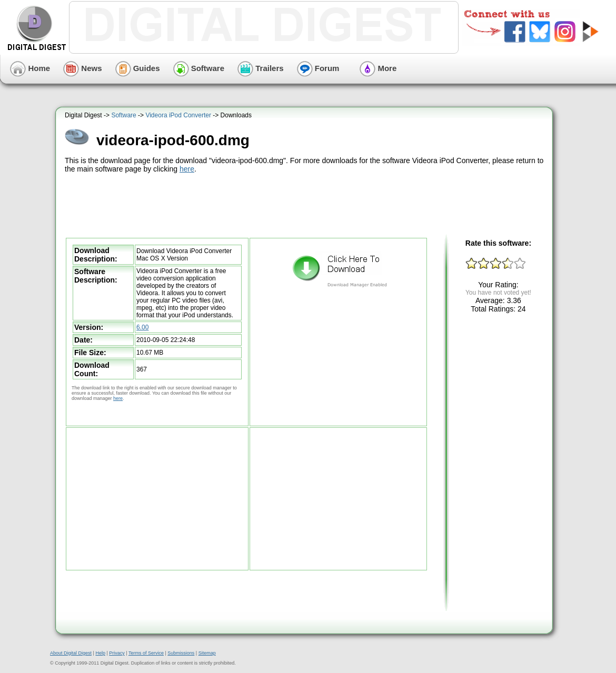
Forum (318, 68)
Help (100, 653)
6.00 (142, 327)
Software (199, 68)
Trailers (261, 68)
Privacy (117, 653)
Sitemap (207, 653)
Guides (138, 68)
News (82, 68)
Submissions (181, 653)
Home (30, 68)
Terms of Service (146, 653)
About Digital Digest (71, 653)
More (378, 68)
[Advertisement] (305, 204)
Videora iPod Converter (178, 115)
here (187, 169)
